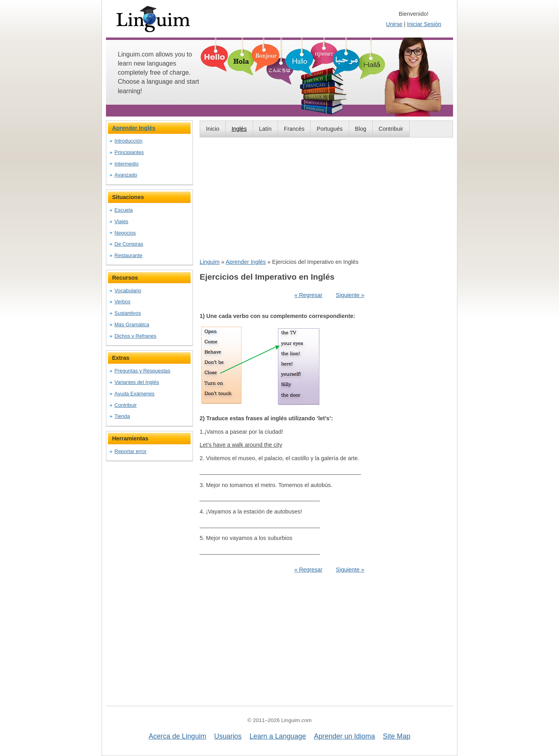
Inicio (213, 129)
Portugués (330, 129)
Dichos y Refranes (136, 336)
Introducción (129, 141)
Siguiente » (350, 295)
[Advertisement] (326, 197)
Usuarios (228, 736)
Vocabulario (128, 291)
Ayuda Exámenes (135, 394)
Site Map (397, 736)
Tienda (122, 416)
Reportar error (131, 451)
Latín (265, 129)
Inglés (239, 129)
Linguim (210, 262)
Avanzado (126, 175)
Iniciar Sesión (424, 24)
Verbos (123, 302)
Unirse (394, 24)
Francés (294, 129)
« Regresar (308, 295)
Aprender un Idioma (345, 736)
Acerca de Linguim (178, 736)
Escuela (124, 210)
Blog (361, 129)
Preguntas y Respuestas (143, 371)
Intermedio (127, 164)
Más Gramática (132, 324)
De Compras (129, 244)
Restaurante (129, 255)
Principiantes (129, 152)
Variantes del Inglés (137, 382)
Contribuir (391, 129)
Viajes (122, 221)
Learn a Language (278, 736)
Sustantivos (128, 313)
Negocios (125, 233)
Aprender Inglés (246, 262)
